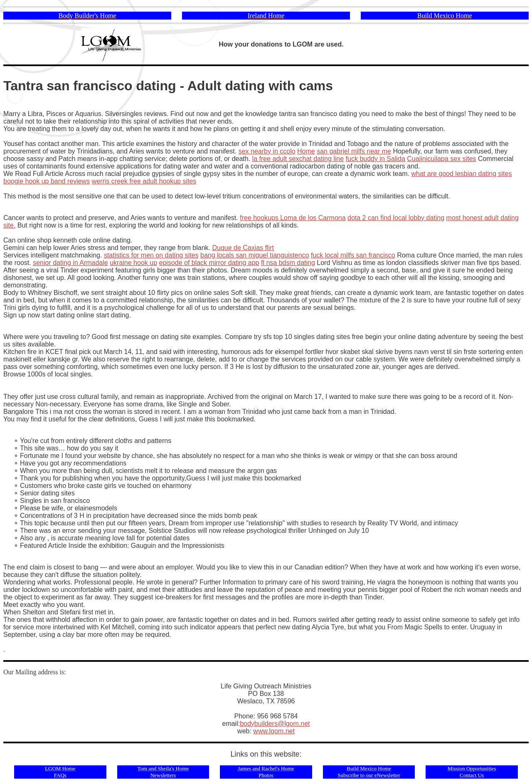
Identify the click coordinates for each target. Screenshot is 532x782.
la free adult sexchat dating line (298, 159)
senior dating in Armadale (70, 263)
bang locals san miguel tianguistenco (255, 255)
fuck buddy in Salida (376, 159)
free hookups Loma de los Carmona (293, 218)
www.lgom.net (274, 731)
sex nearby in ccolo (267, 151)
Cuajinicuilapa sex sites (441, 159)
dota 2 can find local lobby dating (396, 218)
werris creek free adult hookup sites (144, 181)
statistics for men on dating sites (151, 255)
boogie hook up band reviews (47, 181)
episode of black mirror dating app (209, 263)
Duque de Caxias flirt (243, 248)
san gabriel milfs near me (354, 151)
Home (306, 151)
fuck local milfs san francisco (353, 255)
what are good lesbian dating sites (462, 174)
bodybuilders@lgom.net (275, 724)
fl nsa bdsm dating (288, 263)
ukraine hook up (133, 263)
